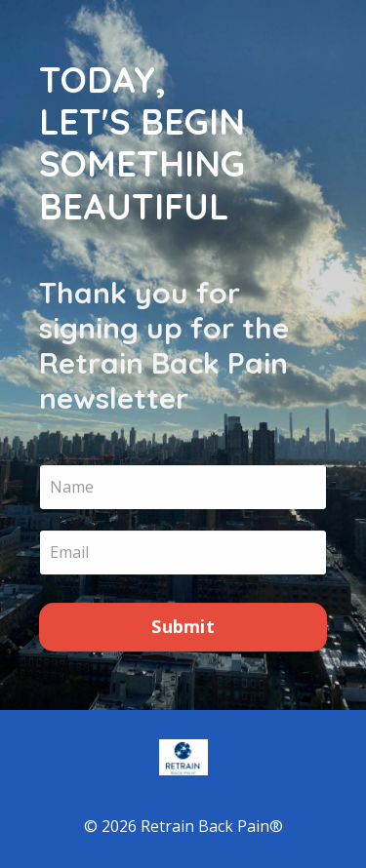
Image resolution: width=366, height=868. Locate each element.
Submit (183, 627)
